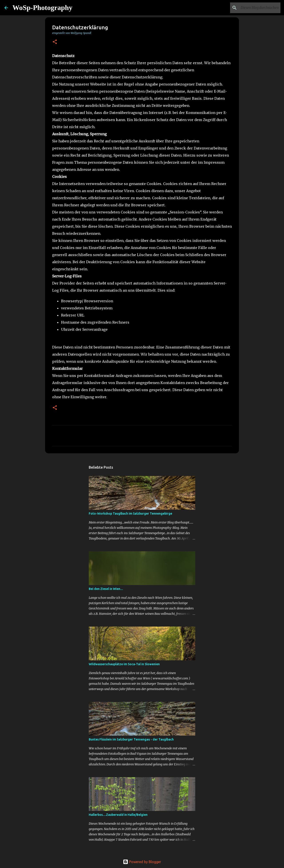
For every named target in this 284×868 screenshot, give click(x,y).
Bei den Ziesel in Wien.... (106, 589)
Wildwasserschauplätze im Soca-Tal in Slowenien (124, 664)
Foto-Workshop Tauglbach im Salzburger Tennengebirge (130, 514)
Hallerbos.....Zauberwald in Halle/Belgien (118, 815)
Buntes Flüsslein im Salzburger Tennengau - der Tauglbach (131, 739)
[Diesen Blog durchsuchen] (257, 8)
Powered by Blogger (142, 862)
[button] (55, 42)
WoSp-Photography (42, 8)
